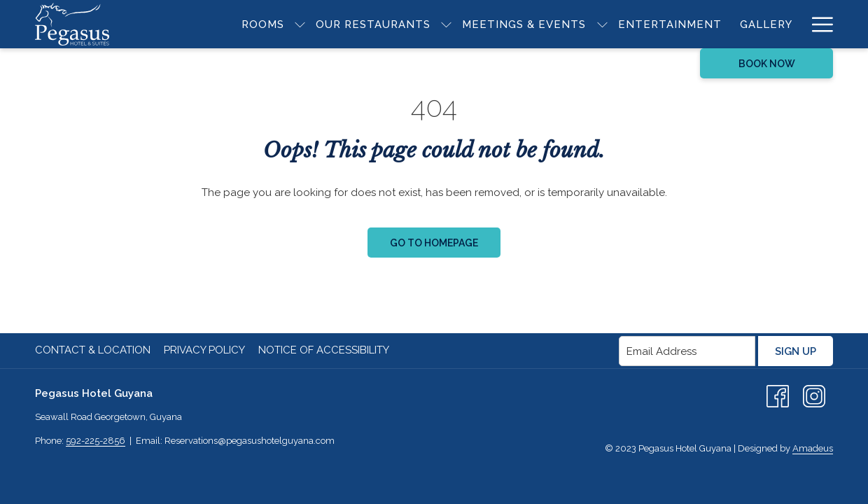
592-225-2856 (96, 441)
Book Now (767, 64)
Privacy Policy (204, 350)
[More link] (817, 24)
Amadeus (813, 448)
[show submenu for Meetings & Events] (602, 24)
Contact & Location (93, 350)
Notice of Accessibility (324, 350)
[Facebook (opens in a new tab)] (778, 395)
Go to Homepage (434, 243)
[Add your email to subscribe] (687, 351)
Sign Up (796, 351)
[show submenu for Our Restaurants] (446, 24)
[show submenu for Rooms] (300, 24)
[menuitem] (263, 24)
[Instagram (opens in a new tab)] (814, 395)
